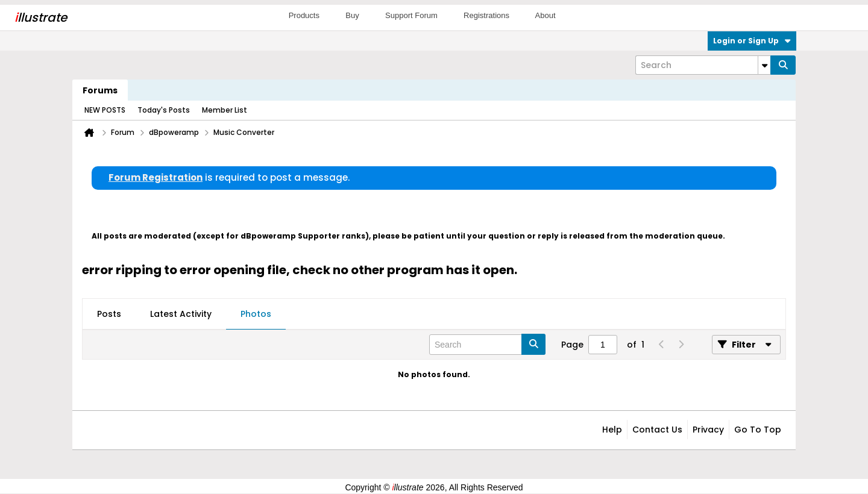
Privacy (708, 430)
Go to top (758, 430)
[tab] (109, 314)
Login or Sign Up (752, 41)
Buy (352, 15)
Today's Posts (164, 110)
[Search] (703, 65)
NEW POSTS (105, 110)
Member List (225, 110)
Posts (109, 314)
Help (612, 430)
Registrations (486, 15)
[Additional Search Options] (764, 65)
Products (304, 15)
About (546, 15)
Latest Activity (181, 314)
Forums (100, 90)
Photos (256, 314)
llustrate (41, 17)
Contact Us (657, 430)
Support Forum (411, 15)
